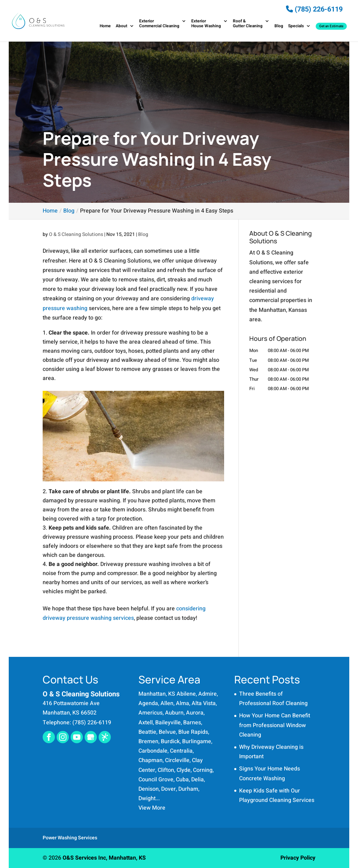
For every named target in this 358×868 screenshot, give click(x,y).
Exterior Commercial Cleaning (159, 24)
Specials (296, 26)
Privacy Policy (298, 858)
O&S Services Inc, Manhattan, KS (104, 858)
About (121, 26)
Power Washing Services (70, 838)
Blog (279, 26)
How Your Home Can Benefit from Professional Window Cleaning (275, 725)
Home (105, 26)
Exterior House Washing (206, 24)
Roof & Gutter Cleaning (248, 24)
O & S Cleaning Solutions (76, 234)
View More (152, 808)
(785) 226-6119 (314, 9)
